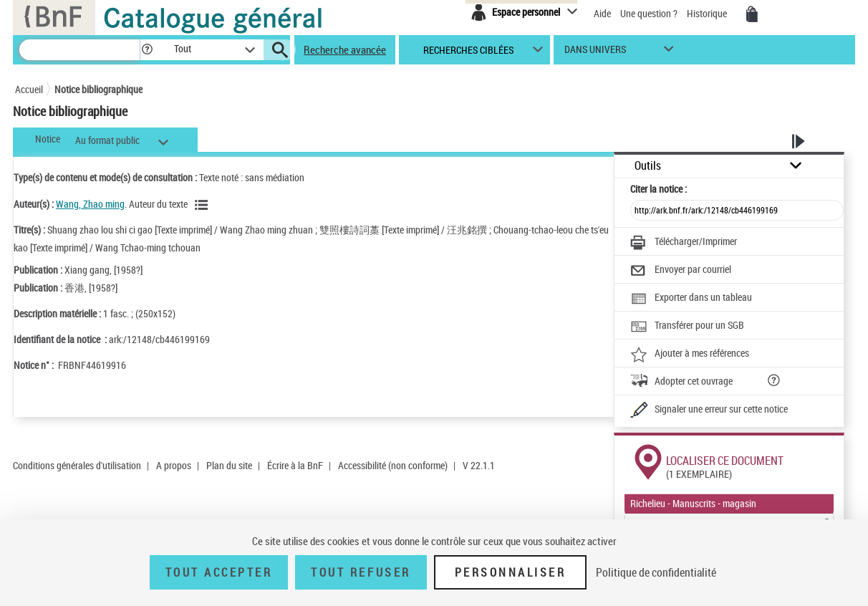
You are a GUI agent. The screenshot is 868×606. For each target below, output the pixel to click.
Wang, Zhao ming (90, 204)
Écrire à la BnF (295, 465)
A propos (174, 465)
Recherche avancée (345, 49)
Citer (659, 189)
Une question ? (649, 13)
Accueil (29, 89)
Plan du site (229, 465)
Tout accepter (219, 572)
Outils (648, 166)
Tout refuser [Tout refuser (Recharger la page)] (361, 572)
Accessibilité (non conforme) (393, 465)
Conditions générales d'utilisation (77, 465)
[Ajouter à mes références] (690, 355)
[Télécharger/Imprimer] (684, 243)
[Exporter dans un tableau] (691, 299)
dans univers (595, 53)
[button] (147, 50)
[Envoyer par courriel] (681, 271)
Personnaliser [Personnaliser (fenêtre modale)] (511, 572)
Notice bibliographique (98, 89)
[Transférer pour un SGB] (687, 327)
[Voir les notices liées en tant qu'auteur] (203, 205)
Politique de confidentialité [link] (656, 572)
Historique (708, 13)
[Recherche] (79, 50)
